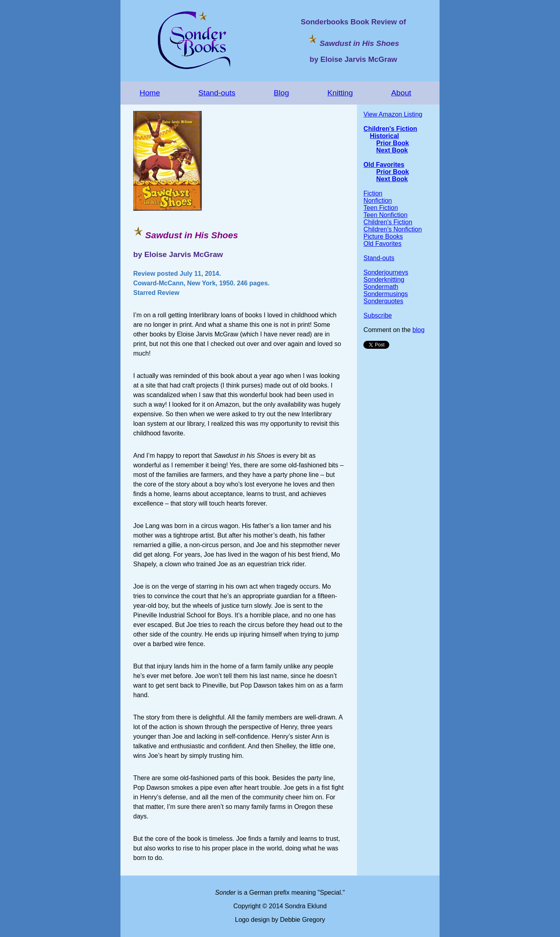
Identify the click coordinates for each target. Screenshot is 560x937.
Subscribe (378, 315)
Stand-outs (217, 93)
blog (418, 330)
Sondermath (381, 287)
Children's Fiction (390, 129)
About (401, 93)
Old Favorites (384, 165)
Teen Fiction (381, 208)
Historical (384, 136)
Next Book (392, 150)
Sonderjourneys (386, 272)
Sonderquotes (383, 301)
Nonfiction (378, 201)
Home (150, 93)
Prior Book (392, 143)
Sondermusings (385, 294)
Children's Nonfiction (392, 229)
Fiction (373, 193)
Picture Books (383, 236)
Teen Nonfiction (385, 215)
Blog (281, 93)
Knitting (340, 93)
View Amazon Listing (393, 114)
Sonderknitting (384, 280)
